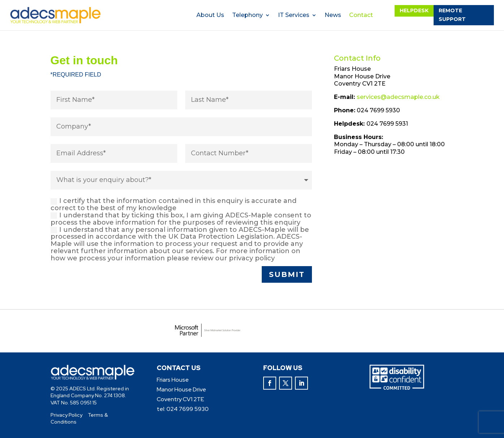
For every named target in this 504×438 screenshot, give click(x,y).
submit (287, 274)
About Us (210, 16)
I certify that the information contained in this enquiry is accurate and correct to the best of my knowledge (173, 205)
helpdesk (414, 10)
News (333, 16)
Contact (361, 16)
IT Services (294, 16)
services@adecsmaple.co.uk (398, 97)
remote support (452, 15)
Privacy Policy (66, 415)
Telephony (247, 16)
